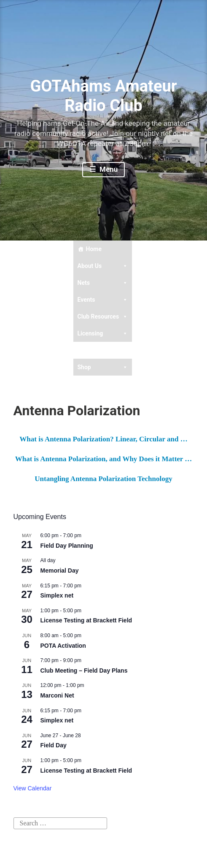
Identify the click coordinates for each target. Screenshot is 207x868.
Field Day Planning (67, 546)
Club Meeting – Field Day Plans (84, 671)
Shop (103, 367)
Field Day (54, 745)
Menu (108, 169)
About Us (103, 266)
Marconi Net (57, 695)
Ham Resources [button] (103, 350)
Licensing (103, 333)
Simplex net (57, 595)
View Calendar (33, 788)
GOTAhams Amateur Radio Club (103, 96)
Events (103, 300)
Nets (103, 283)
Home (94, 249)
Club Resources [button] (103, 316)
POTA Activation (63, 646)
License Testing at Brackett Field (86, 620)
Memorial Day (60, 571)
